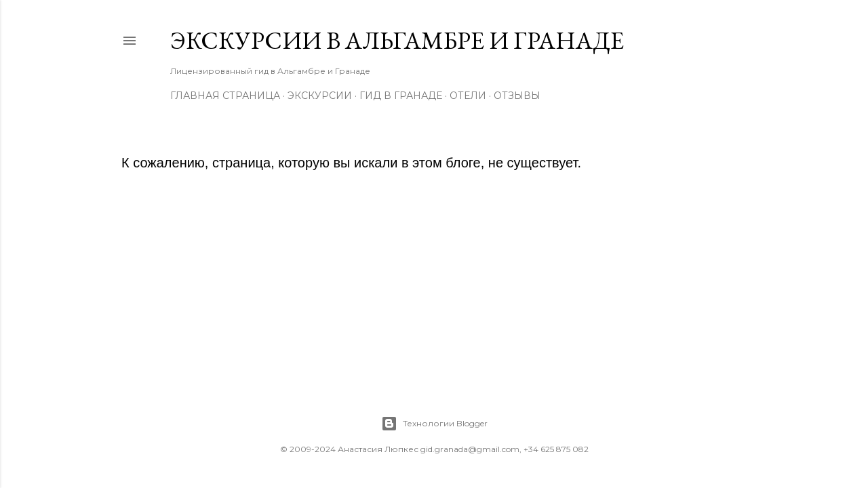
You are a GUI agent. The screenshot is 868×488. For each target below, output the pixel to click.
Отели (468, 96)
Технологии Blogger (434, 424)
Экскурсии (320, 96)
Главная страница (225, 96)
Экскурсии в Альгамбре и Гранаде (397, 40)
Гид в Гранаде (401, 96)
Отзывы (517, 96)
